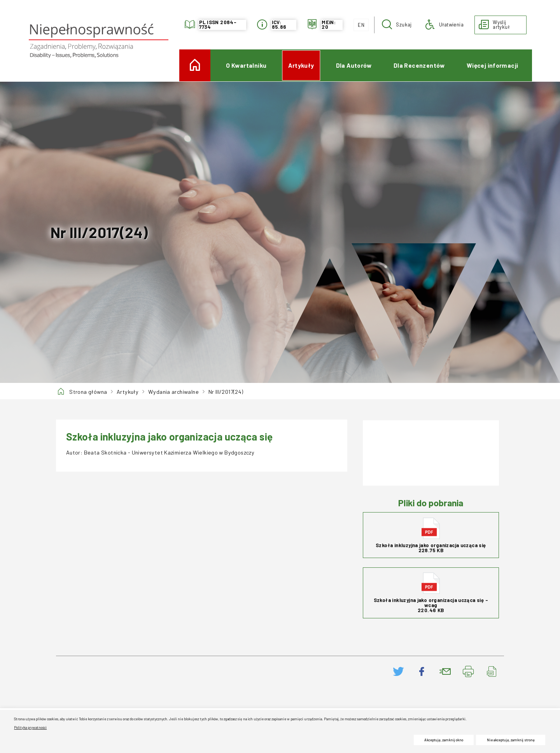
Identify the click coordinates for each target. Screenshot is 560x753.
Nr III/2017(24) (226, 392)
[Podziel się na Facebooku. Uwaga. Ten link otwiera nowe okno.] (422, 671)
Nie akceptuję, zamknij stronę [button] (511, 740)
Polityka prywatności (30, 728)
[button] (397, 25)
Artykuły (128, 392)
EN (359, 23)
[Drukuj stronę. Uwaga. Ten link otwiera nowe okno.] (468, 671)
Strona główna (88, 392)
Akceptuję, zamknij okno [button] (444, 740)
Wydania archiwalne (173, 392)
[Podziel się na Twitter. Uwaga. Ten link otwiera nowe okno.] (399, 671)
